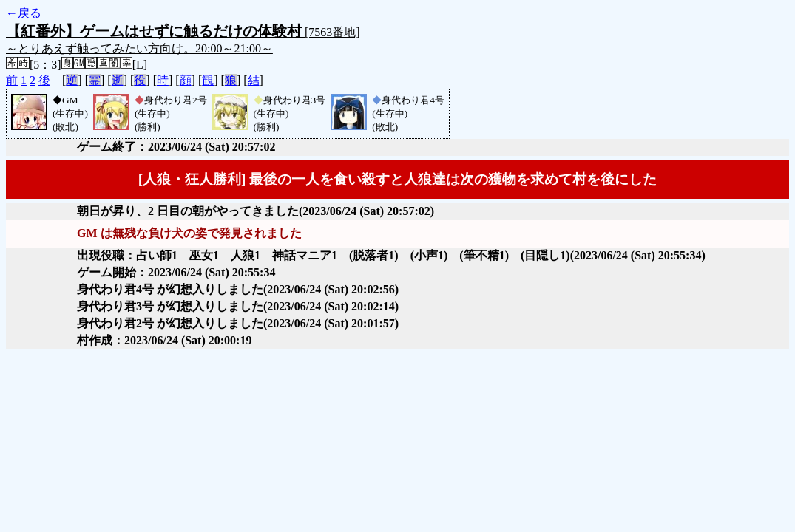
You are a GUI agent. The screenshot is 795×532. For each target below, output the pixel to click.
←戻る (24, 13)
